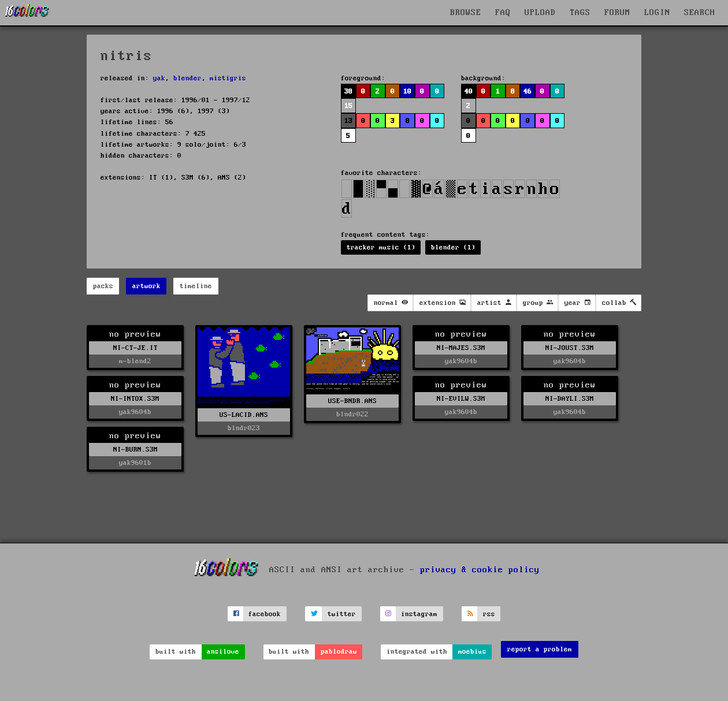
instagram (419, 614)
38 (348, 92)
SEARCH (700, 13)
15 (348, 106)
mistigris (228, 78)
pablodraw (339, 652)
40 (469, 92)
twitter (342, 614)
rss (489, 614)
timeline (196, 286)
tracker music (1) (381, 247)
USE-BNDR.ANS (352, 401)
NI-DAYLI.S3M (570, 399)
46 (528, 92)
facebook (265, 614)
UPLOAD (540, 13)
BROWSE (466, 13)
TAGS (580, 13)
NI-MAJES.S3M (461, 348)
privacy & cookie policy (480, 570)
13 (348, 121)
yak (159, 78)
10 (407, 92)
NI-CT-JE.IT (135, 348)
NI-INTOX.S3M (135, 399)
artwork (146, 286)
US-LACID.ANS (244, 415)
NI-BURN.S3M (135, 450)
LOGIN (657, 13)
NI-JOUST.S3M (570, 348)
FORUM (617, 13)
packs (103, 286)
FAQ (503, 13)
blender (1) (453, 247)
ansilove (223, 652)
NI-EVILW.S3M (461, 399)
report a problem (540, 649)
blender (187, 78)
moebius (472, 652)
